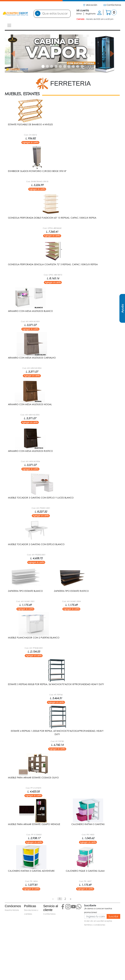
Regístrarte (91, 14)
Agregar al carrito (30, 142)
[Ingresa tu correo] (96, 916)
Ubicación (90, 5)
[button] (13, 54)
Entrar (79, 14)
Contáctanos (112, 5)
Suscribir (113, 916)
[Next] (71, 899)
